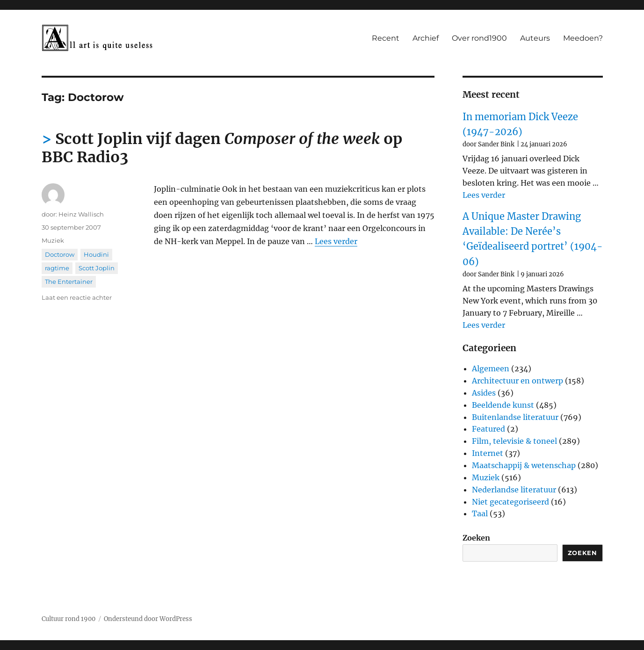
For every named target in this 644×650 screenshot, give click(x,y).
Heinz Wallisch (81, 214)
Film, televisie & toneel (514, 441)
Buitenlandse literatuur (515, 417)
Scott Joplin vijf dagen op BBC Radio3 (222, 148)
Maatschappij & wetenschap (524, 465)
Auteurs (535, 38)
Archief (426, 38)
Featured (488, 429)
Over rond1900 (479, 38)
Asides (484, 393)
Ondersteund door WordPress (148, 619)
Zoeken (476, 538)
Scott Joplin (97, 268)
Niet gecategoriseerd (510, 502)
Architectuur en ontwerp (517, 381)
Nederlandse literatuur (514, 490)
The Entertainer (69, 282)
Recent (386, 38)
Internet (488, 453)
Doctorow (60, 254)
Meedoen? (583, 38)
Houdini (96, 254)
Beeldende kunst (503, 405)
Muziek (53, 240)
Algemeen (491, 368)
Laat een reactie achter (77, 297)
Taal (480, 513)
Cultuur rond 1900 (69, 619)
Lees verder (336, 241)
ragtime (57, 268)
